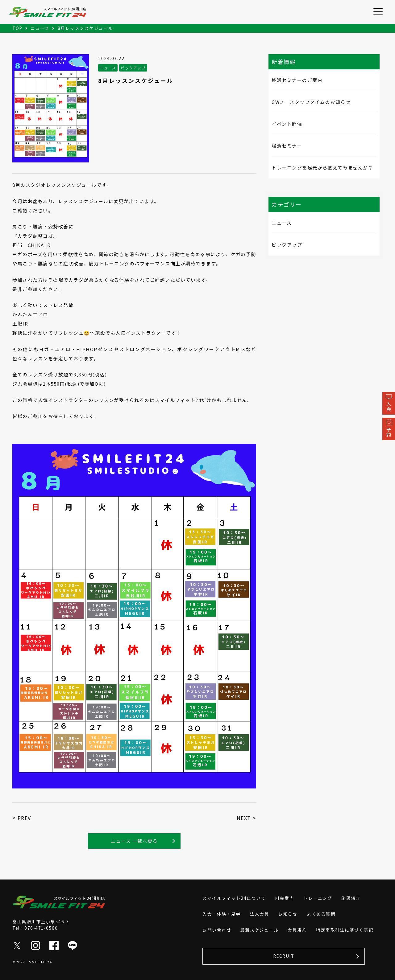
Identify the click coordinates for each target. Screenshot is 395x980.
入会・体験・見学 (222, 914)
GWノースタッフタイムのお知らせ (311, 102)
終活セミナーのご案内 (297, 80)
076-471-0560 (41, 928)
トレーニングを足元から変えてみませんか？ (322, 168)
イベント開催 (287, 124)
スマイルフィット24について (234, 898)
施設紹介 (351, 898)
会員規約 (297, 930)
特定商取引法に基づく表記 (345, 930)
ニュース (282, 223)
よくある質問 (321, 914)
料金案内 (285, 898)
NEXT (244, 818)
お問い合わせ (217, 930)
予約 (389, 432)
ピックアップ (287, 245)
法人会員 (260, 914)
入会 (389, 406)
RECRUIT (284, 956)
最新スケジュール (259, 930)
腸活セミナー (287, 146)
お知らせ (288, 914)
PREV (24, 818)
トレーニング (318, 898)
